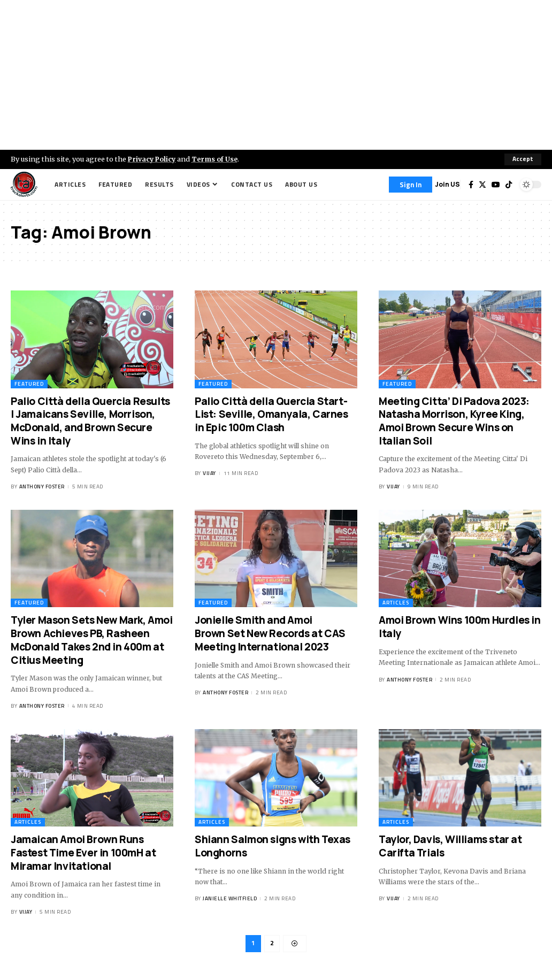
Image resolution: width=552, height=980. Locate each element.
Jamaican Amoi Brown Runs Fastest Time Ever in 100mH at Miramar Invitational (83, 853)
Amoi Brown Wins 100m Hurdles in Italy (460, 627)
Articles (396, 603)
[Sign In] (411, 185)
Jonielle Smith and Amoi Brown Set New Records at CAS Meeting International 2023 (270, 634)
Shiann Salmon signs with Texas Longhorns (273, 847)
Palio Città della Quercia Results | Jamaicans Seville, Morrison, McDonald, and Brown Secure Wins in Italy (90, 421)
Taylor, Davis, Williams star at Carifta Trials (450, 847)
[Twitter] (482, 185)
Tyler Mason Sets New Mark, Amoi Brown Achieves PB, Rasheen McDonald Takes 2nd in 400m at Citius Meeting (92, 640)
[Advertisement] (276, 75)
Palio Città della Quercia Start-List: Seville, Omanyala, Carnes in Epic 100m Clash (271, 414)
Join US (447, 184)
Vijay (209, 474)
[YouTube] (496, 185)
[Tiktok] (509, 185)
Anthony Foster (42, 487)
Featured (29, 384)
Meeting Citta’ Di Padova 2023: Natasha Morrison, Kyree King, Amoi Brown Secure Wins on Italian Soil (454, 421)
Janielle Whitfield (230, 899)
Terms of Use (217, 159)
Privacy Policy (153, 159)
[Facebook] (471, 185)
